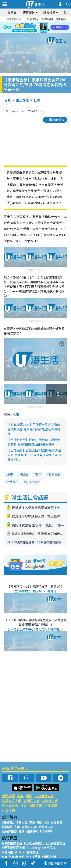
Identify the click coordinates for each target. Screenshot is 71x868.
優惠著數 (29, 12)
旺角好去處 (10, 805)
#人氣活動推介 (34, 843)
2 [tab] (31, 32)
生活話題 (22, 100)
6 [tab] (46, 32)
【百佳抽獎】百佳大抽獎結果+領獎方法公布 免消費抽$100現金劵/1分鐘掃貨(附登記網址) (35, 455)
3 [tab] (35, 32)
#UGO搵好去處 (12, 843)
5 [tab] (42, 32)
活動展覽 (8, 796)
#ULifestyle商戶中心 (16, 857)
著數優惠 (54, 474)
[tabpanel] (35, 27)
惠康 (16, 414)
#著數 (36, 857)
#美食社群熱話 (55, 843)
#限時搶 (7, 852)
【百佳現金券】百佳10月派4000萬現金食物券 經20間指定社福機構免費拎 (34, 442)
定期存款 (62, 19)
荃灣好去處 (50, 801)
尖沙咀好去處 (44, 796)
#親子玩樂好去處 (13, 848)
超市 (39, 474)
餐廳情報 (35, 805)
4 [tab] (38, 32)
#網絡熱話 (49, 857)
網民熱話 (8, 822)
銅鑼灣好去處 (12, 801)
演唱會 (12, 12)
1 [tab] (27, 32)
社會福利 (8, 810)
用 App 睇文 (57, 119)
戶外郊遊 (51, 805)
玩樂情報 (49, 12)
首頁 (8, 100)
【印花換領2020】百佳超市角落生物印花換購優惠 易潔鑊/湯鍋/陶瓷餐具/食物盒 (34, 429)
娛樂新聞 (47, 19)
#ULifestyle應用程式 (41, 848)
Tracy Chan (18, 111)
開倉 (29, 796)
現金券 (24, 474)
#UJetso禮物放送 (26, 852)
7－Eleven (33, 482)
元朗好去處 (32, 801)
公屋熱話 (32, 19)
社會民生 (13, 482)
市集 (20, 796)
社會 (37, 100)
